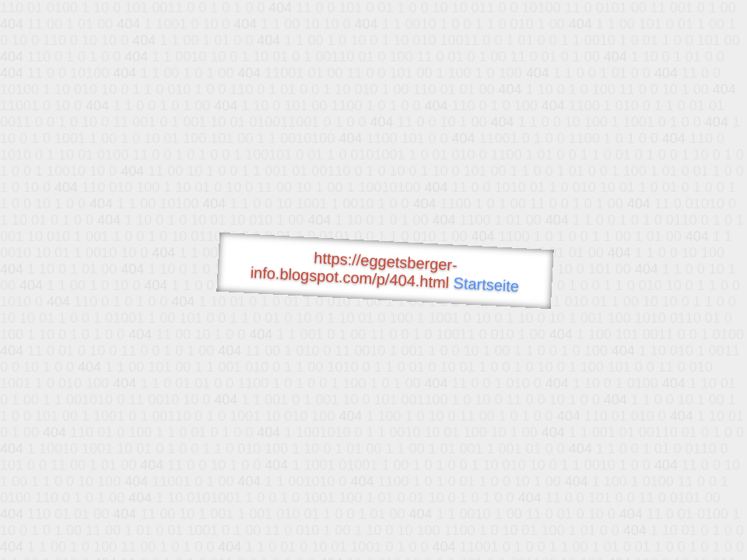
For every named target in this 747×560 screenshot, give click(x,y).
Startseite (486, 285)
